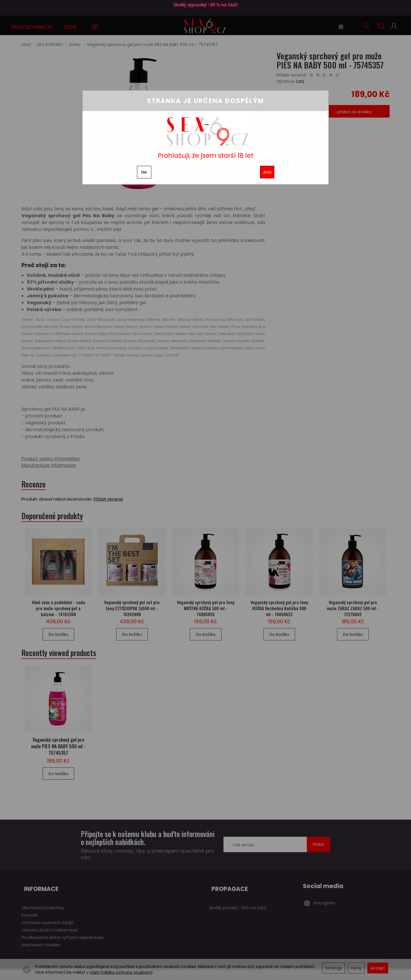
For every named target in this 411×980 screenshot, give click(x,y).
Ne (144, 172)
